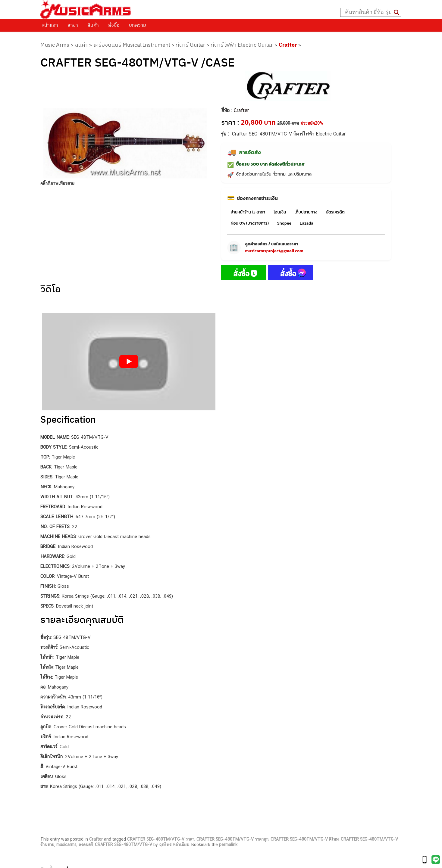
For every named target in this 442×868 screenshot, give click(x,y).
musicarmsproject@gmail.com (274, 251)
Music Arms (55, 45)
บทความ (138, 25)
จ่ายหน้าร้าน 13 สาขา (248, 212)
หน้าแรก (50, 25)
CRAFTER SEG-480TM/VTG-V (124, 845)
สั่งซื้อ (114, 25)
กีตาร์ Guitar (191, 45)
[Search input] (368, 12)
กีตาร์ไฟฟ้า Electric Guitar (242, 45)
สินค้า (93, 25)
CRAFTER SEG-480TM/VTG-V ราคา (161, 839)
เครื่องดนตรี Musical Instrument (132, 45)
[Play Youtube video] (129, 362)
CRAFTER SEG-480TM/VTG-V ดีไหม (305, 839)
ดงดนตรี (86, 845)
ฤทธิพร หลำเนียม (174, 845)
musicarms (66, 845)
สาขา (73, 25)
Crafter (288, 45)
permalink (228, 845)
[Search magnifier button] (397, 12)
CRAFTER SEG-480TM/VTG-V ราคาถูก (232, 839)
